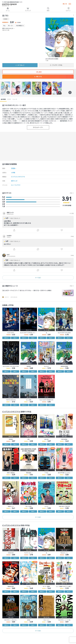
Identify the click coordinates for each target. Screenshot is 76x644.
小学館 (13, 173)
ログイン (68, 9)
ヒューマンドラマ (16, 185)
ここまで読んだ (20, 65)
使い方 (65, 4)
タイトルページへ (38, 127)
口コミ (9, 99)
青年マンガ (14, 181)
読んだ (15, 338)
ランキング (28, 9)
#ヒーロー (11, 26)
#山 (4, 26)
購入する (38, 77)
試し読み (38, 72)
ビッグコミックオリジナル (18, 177)
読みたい (6, 338)
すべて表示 (38, 278)
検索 (48, 9)
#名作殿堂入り (20, 26)
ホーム (8, 9)
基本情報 (3, 99)
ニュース (15, 99)
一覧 (71, 193)
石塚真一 (6, 19)
